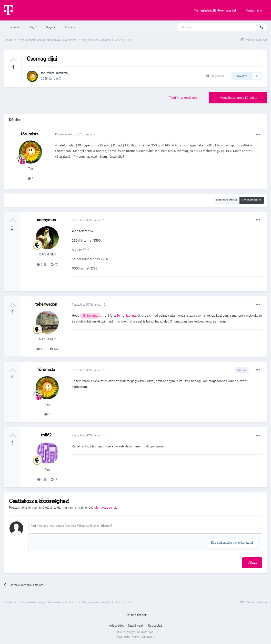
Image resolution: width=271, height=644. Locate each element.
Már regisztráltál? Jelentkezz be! (215, 11)
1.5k (42, 480)
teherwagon (46, 304)
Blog (33, 27)
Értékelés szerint (227, 200)
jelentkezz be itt (105, 508)
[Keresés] (212, 27)
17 (54, 480)
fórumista (48, 73)
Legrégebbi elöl (252, 200)
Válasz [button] (252, 563)
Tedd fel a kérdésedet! (185, 98)
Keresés (70, 27)
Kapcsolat (155, 626)
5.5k (42, 265)
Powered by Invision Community (135, 637)
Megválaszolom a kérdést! (238, 98)
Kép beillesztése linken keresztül (232, 543)
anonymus (46, 220)
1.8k (41, 349)
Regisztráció (254, 10)
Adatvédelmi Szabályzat (126, 626)
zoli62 (46, 435)
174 (54, 349)
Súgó (51, 27)
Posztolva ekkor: (75, 134)
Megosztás (215, 76)
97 (54, 265)
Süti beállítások (136, 615)
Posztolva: (88, 220)
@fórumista (90, 316)
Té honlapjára (126, 316)
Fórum (14, 27)
